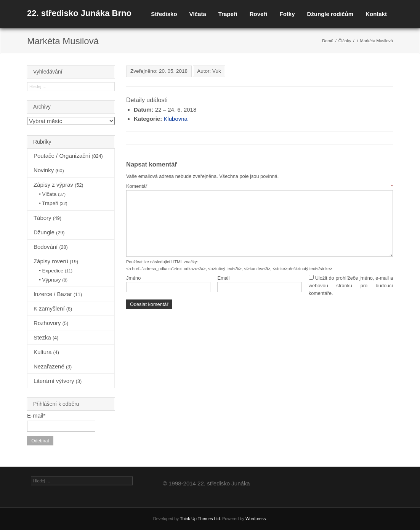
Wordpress (256, 519)
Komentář (260, 186)
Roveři (259, 14)
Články (345, 41)
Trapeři (228, 14)
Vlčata (198, 14)
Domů (328, 41)
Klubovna (176, 119)
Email (223, 278)
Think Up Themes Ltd (200, 519)
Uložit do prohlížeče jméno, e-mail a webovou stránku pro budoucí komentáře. (351, 286)
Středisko (164, 14)
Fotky (287, 14)
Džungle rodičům (330, 14)
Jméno (133, 278)
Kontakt (376, 14)
